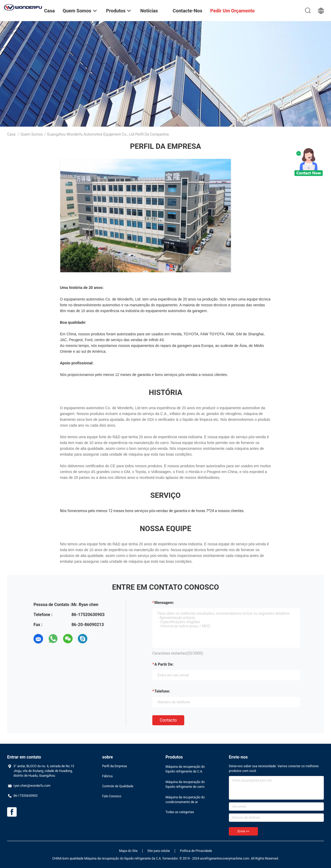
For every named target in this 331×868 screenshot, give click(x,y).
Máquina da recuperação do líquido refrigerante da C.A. (185, 769)
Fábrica (107, 776)
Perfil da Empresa (115, 766)
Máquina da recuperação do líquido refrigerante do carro (185, 784)
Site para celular (159, 851)
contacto (168, 720)
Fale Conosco (112, 796)
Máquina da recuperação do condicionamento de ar (185, 800)
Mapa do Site (128, 851)
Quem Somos (32, 134)
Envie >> (243, 831)
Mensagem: (164, 603)
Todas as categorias (180, 812)
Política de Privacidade (196, 851)
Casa (11, 134)
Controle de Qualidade (118, 786)
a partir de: (164, 664)
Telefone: (162, 691)
